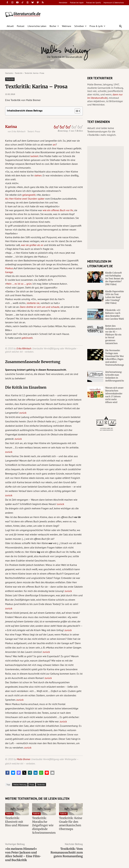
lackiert (34, 156)
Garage (9, 272)
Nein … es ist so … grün (19, 284)
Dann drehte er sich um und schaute (40, 307)
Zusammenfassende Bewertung (33, 362)
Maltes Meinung (20, 784)
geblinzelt (27, 338)
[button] (121, 26)
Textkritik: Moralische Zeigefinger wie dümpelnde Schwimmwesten (43, 825)
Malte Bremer (23, 759)
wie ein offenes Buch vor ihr (58, 210)
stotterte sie (33, 303)
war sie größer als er (32, 245)
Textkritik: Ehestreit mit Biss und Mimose (16, 821)
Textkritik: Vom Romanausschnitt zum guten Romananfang (67, 851)
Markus (9, 268)
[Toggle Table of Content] (76, 111)
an (54, 144)
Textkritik (19, 73)
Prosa (32, 784)
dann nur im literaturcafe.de (105, 96)
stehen (38, 175)
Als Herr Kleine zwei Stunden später (25, 199)
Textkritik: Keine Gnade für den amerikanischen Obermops (69, 823)
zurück (23, 413)
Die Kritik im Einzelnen (26, 387)
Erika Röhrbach (24, 348)
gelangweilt (29, 195)
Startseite (9, 73)
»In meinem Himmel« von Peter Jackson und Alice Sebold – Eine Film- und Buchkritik (23, 853)
